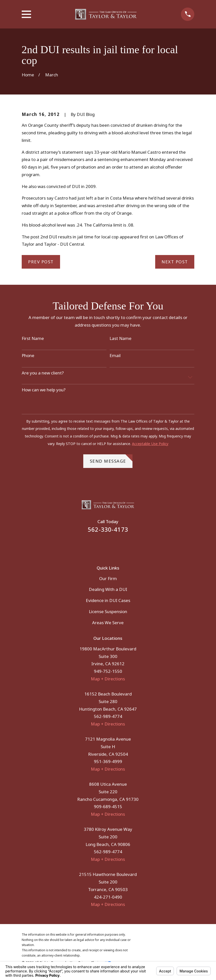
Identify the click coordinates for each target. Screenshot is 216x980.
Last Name (120, 338)
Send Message (111, 459)
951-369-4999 (108, 761)
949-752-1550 (108, 671)
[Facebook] (101, 546)
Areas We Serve (108, 623)
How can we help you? (44, 390)
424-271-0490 (108, 897)
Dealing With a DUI (108, 589)
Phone (28, 356)
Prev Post (41, 262)
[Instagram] (115, 546)
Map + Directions (108, 679)
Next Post (175, 262)
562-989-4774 (108, 716)
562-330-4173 (108, 530)
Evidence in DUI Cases (108, 600)
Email (115, 356)
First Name (33, 338)
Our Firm (108, 578)
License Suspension (108, 611)
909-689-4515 (108, 807)
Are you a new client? (43, 373)
